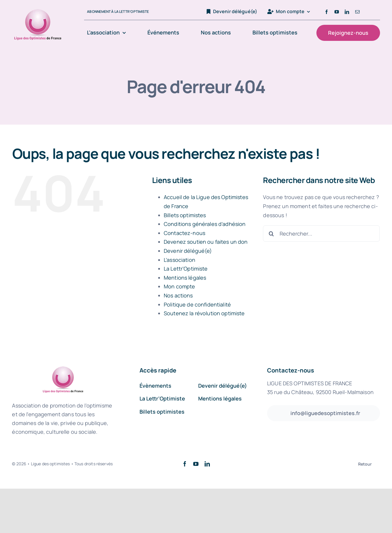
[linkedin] (347, 12)
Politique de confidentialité (197, 304)
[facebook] (326, 12)
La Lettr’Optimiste (186, 269)
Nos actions (178, 295)
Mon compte (179, 286)
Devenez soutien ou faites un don (206, 242)
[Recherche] (271, 234)
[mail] (357, 12)
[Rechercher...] (321, 234)
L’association (180, 260)
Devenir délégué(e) (188, 251)
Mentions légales (185, 278)
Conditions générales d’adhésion (205, 224)
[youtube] (337, 12)
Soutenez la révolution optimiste (204, 313)
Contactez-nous (184, 233)
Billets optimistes (185, 215)
